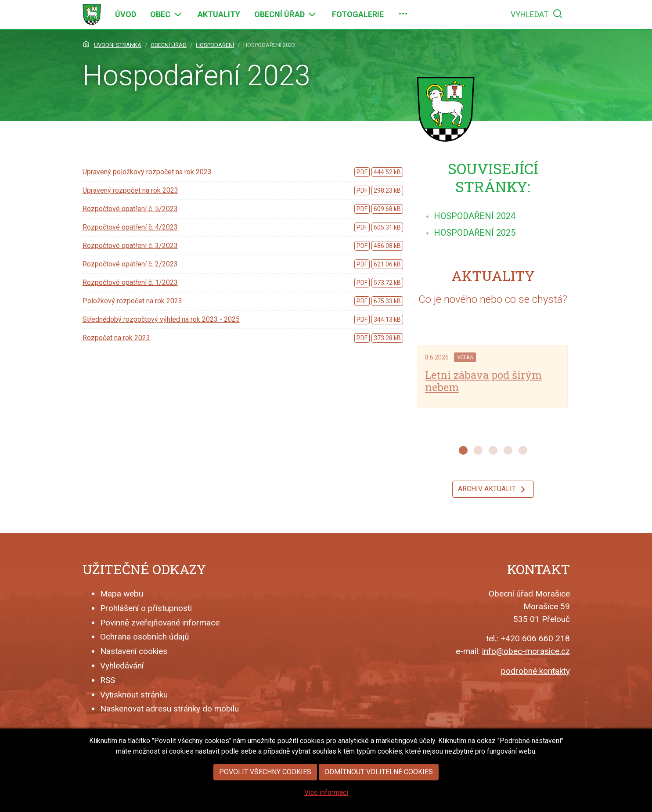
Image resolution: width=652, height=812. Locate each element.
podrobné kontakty (535, 671)
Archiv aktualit (493, 489)
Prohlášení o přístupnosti (146, 608)
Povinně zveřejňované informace (160, 623)
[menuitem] (126, 14)
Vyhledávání (122, 666)
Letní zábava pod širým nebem (483, 381)
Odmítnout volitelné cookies (379, 796)
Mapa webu (122, 594)
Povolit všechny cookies (265, 796)
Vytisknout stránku (134, 695)
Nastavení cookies (134, 651)
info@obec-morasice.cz (526, 651)
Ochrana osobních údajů (145, 637)
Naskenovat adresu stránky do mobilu (169, 709)
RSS (108, 680)
